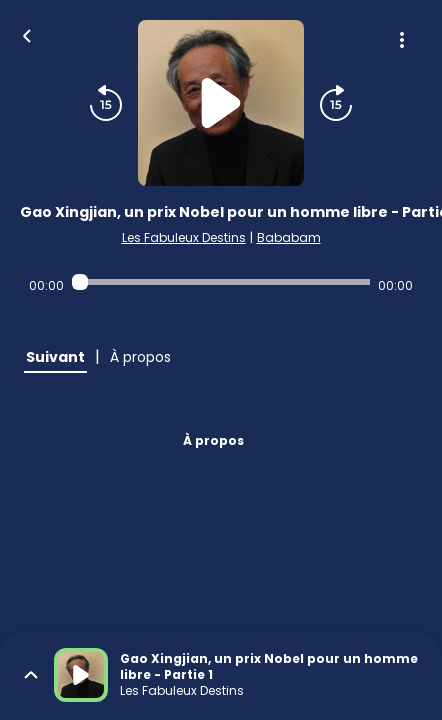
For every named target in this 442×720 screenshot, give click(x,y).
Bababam (289, 237)
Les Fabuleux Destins (184, 237)
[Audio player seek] (220, 282)
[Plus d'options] (402, 40)
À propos (213, 440)
